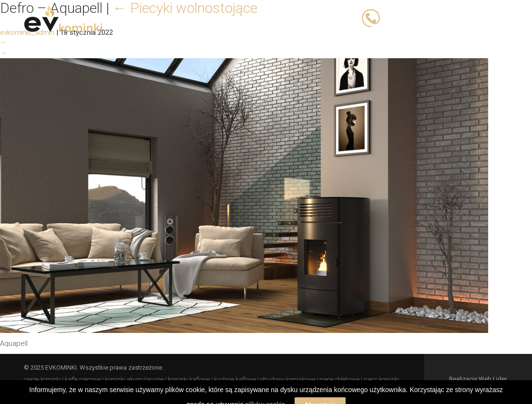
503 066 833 (456, 18)
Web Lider (493, 379)
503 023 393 (405, 18)
